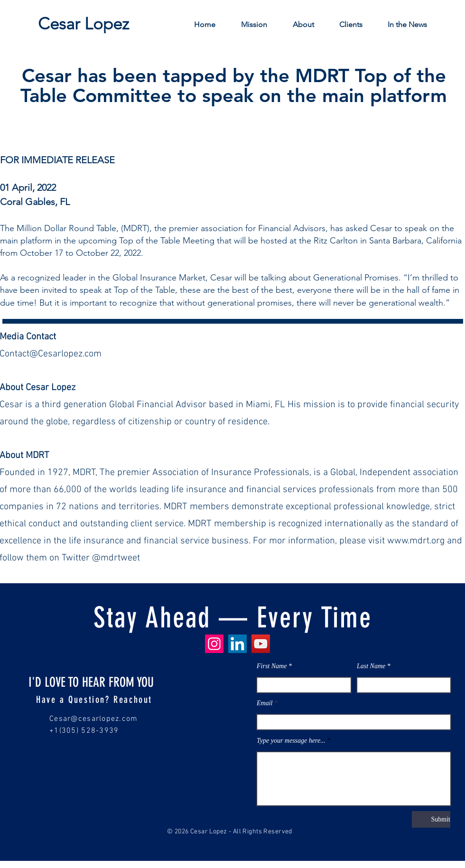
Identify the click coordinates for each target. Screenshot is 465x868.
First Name (272, 666)
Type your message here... (291, 741)
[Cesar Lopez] (84, 23)
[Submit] (431, 819)
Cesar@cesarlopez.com (94, 719)
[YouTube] (261, 644)
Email (265, 703)
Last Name (371, 666)
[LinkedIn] (237, 644)
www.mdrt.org (416, 541)
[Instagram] (214, 644)
